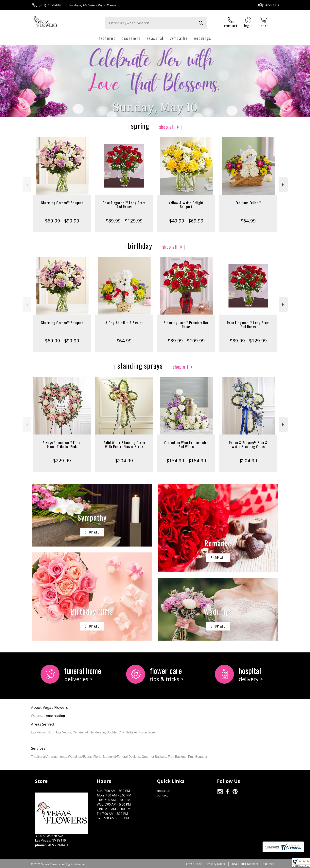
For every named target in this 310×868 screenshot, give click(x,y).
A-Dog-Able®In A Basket (124, 323)
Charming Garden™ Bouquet (62, 203)
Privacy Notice (216, 864)
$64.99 (248, 221)
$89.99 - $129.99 (124, 221)
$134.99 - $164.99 (186, 460)
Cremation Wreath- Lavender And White (186, 445)
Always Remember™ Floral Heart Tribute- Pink (62, 445)
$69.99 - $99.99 (62, 221)
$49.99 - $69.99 (186, 221)
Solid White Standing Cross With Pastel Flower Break (124, 445)
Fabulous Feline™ (248, 203)
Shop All (167, 127)
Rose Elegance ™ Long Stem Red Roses (124, 205)
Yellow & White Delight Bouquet (186, 205)
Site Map (269, 864)
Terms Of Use (193, 864)
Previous (27, 185)
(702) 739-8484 (50, 5)
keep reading (55, 716)
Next (283, 185)
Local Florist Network (244, 864)
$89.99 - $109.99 (186, 341)
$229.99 (62, 460)
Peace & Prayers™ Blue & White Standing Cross (248, 445)
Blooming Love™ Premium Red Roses (186, 325)
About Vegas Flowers (49, 707)
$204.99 (124, 460)
